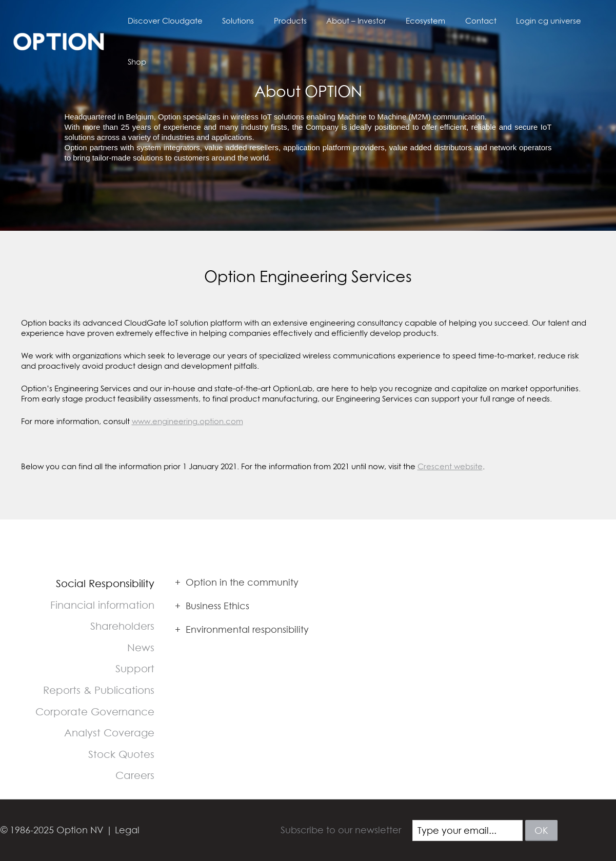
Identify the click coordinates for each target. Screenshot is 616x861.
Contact (468, 22)
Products (290, 22)
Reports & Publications (99, 690)
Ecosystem (417, 22)
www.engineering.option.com (187, 421)
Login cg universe (532, 22)
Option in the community (237, 582)
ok (541, 830)
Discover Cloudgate (174, 22)
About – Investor (352, 22)
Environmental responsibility (242, 629)
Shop (589, 22)
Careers (135, 775)
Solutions (243, 22)
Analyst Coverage (109, 733)
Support (135, 668)
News (141, 647)
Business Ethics (212, 606)
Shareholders (122, 626)
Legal (127, 830)
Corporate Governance (95, 712)
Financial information (102, 605)
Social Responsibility (105, 583)
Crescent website (450, 466)
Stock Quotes (121, 754)
